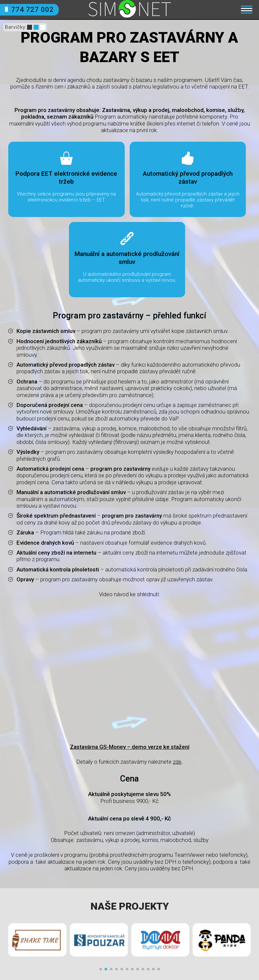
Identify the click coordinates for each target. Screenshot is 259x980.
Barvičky (15, 27)
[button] (101, 969)
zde (177, 762)
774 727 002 (29, 10)
